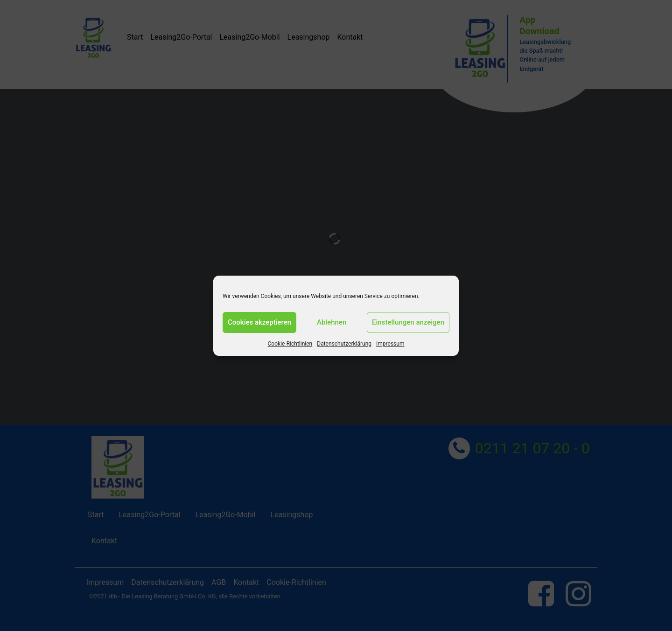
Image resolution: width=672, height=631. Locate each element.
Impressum (390, 344)
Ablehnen (332, 322)
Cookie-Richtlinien (290, 344)
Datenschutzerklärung (344, 344)
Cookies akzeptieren (259, 322)
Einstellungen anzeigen (408, 322)
